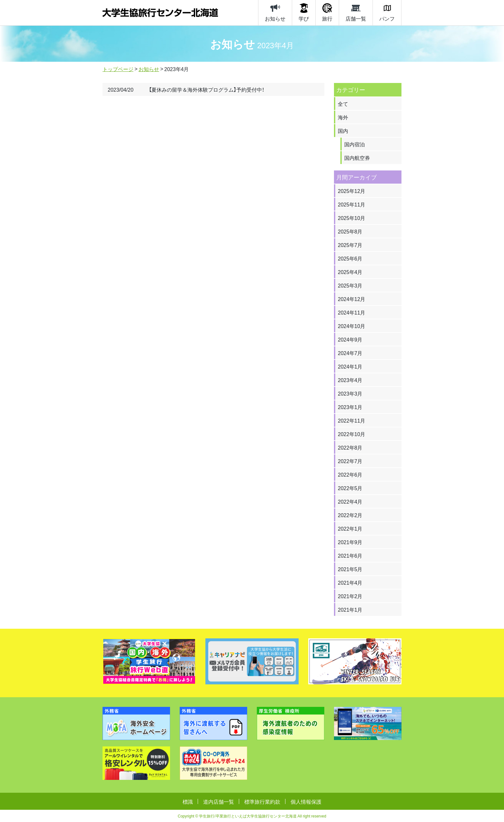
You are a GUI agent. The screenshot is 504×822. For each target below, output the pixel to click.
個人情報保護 (306, 801)
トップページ (118, 69)
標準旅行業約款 (262, 801)
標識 (188, 801)
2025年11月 (351, 204)
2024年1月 (350, 366)
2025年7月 (350, 245)
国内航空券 (357, 158)
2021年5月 (350, 569)
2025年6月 (350, 258)
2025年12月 (351, 191)
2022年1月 (350, 528)
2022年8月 (350, 447)
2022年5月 (350, 488)
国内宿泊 (355, 144)
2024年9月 (350, 339)
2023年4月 (350, 380)
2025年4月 (350, 272)
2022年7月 (350, 461)
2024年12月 (351, 299)
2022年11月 (351, 420)
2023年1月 (350, 407)
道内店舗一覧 (219, 801)
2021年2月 (350, 596)
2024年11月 (351, 312)
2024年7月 (350, 353)
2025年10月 (351, 218)
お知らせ (149, 69)
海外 (343, 117)
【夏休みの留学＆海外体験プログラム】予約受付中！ (207, 89)
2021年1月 (350, 609)
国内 (343, 131)
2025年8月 (350, 231)
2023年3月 (350, 393)
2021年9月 (350, 542)
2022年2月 (350, 515)
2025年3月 (350, 285)
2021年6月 (350, 555)
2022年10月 (351, 434)
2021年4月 (350, 582)
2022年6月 (350, 474)
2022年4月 (350, 501)
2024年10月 (351, 326)
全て (343, 104)
